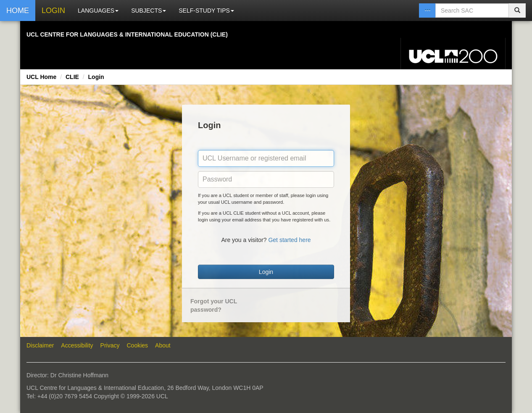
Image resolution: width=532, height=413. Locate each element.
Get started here (289, 240)
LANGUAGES (98, 11)
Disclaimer (40, 345)
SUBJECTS (149, 11)
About (163, 345)
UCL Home (41, 77)
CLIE (72, 77)
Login (96, 77)
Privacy (110, 345)
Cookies (138, 345)
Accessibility (77, 345)
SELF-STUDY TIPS (206, 11)
